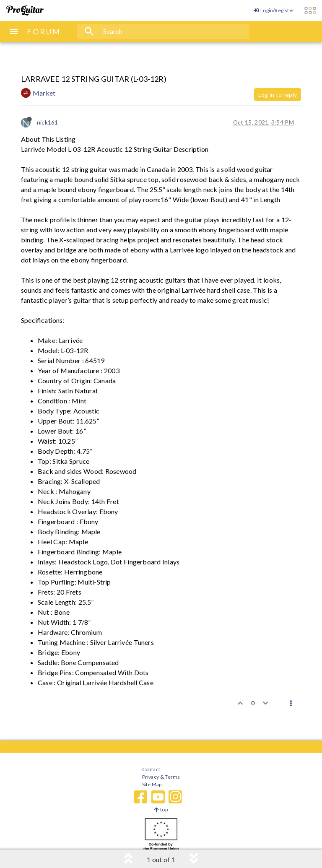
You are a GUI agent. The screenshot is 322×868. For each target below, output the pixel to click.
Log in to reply (278, 95)
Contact (151, 769)
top (161, 810)
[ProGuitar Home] (25, 10)
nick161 (47, 122)
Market (44, 93)
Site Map (152, 784)
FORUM (44, 31)
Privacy (151, 777)
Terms (172, 777)
